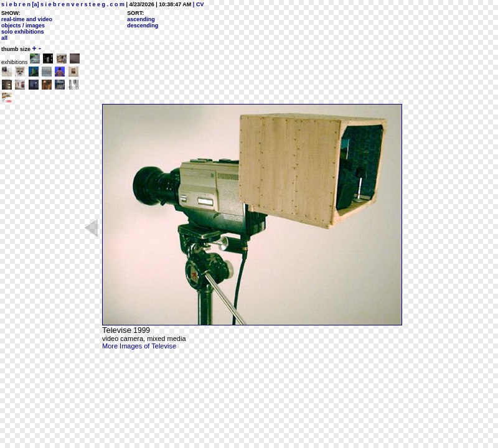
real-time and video (27, 19)
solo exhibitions (23, 32)
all (4, 38)
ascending (141, 19)
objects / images (23, 26)
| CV (197, 4)
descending (143, 26)
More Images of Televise (139, 346)
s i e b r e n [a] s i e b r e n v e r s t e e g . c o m (63, 4)
